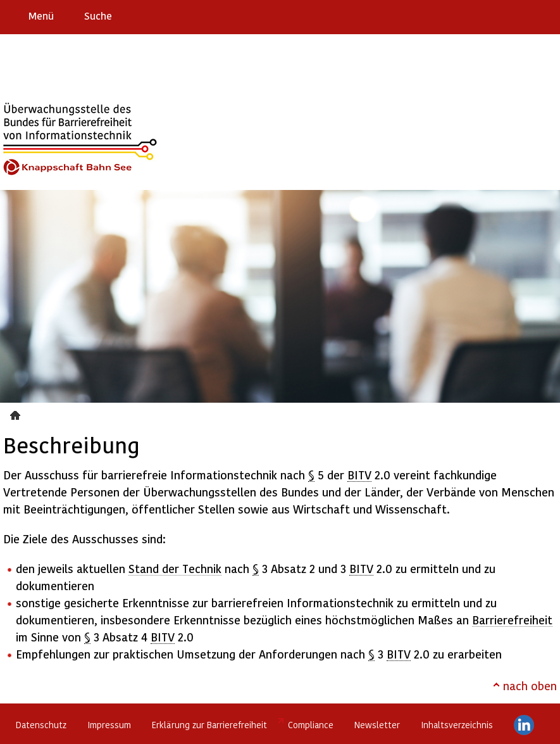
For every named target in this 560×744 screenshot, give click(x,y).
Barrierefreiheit (512, 620)
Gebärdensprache (522, 15)
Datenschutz (41, 725)
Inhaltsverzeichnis (457, 725)
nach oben (530, 685)
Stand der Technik (175, 568)
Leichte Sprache (545, 15)
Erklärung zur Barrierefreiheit (209, 725)
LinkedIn (524, 725)
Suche (98, 16)
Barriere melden (497, 15)
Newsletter (377, 725)
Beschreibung (17, 413)
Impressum (109, 725)
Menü (41, 16)
